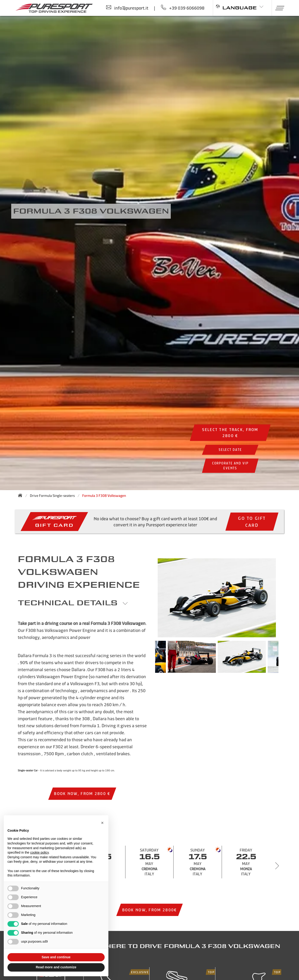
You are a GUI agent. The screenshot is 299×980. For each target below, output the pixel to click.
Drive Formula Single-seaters (52, 496)
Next (285, 659)
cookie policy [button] (39, 852)
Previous (148, 659)
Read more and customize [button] (56, 967)
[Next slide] (277, 866)
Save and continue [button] (56, 957)
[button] (278, 8)
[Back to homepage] (21, 495)
